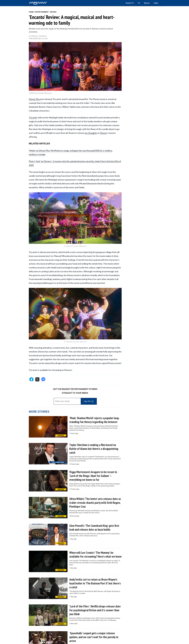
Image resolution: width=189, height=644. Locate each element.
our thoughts (91, 133)
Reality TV (130, 3)
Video (156, 3)
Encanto (33, 118)
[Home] (38, 3)
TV (139, 3)
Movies (147, 3)
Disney (103, 133)
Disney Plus (34, 99)
